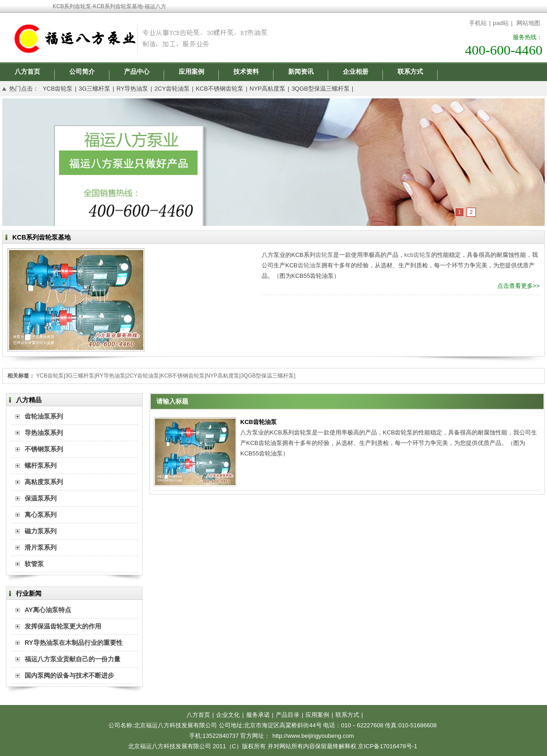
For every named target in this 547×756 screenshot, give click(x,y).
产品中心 (137, 72)
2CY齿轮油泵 (172, 89)
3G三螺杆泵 (95, 89)
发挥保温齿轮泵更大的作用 (63, 626)
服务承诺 (258, 715)
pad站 (501, 23)
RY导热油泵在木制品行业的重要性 (74, 643)
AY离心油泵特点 (48, 610)
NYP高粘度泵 (268, 89)
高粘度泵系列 (44, 482)
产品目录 (288, 715)
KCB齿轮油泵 (258, 422)
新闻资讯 (301, 72)
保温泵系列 (41, 498)
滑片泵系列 (41, 547)
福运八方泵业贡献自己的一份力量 (72, 659)
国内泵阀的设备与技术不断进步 (69, 675)
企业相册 (356, 72)
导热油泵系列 (44, 433)
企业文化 (228, 715)
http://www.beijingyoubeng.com (313, 736)
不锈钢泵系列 (44, 449)
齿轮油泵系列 (44, 416)
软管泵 (34, 564)
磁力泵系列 (41, 531)
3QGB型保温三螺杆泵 (321, 89)
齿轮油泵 (310, 265)
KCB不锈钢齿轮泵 (219, 89)
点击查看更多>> (519, 286)
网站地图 (528, 23)
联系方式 (410, 72)
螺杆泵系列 (41, 465)
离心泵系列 (41, 515)
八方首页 (27, 72)
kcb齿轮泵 (418, 255)
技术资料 (246, 72)
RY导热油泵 (132, 89)
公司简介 (82, 72)
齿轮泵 (324, 255)
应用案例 (191, 72)
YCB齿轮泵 (58, 89)
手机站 (478, 23)
